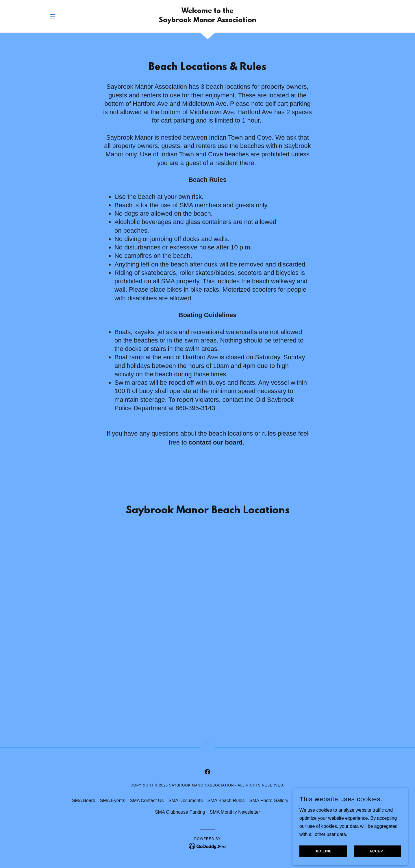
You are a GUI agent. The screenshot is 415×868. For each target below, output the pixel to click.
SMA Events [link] (113, 801)
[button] (53, 16)
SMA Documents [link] (185, 801)
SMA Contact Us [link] (147, 801)
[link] (207, 21)
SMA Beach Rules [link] (226, 801)
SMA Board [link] (84, 801)
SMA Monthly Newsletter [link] (235, 812)
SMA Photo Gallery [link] (269, 801)
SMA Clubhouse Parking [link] (180, 812)
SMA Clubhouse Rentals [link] (318, 801)
